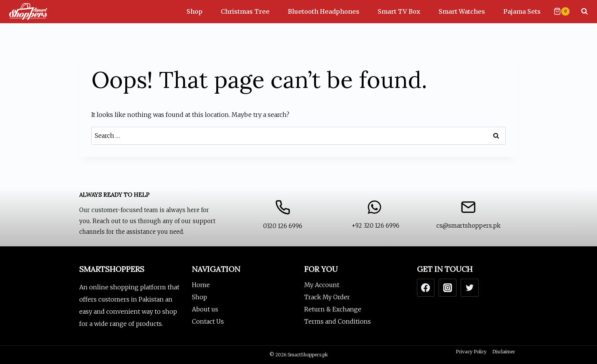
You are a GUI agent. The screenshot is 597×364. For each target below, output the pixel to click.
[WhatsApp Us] (375, 217)
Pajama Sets (522, 11)
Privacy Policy (471, 352)
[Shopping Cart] (562, 11)
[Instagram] (447, 287)
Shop (195, 11)
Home (201, 285)
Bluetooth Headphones (324, 11)
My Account (322, 285)
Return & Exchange (333, 309)
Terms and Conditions (338, 321)
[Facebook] (426, 287)
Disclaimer (504, 352)
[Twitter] (469, 287)
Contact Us (208, 321)
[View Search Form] (581, 11)
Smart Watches (462, 11)
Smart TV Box (399, 11)
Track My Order (327, 297)
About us (205, 309)
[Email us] (468, 217)
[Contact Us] (283, 217)
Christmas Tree (245, 11)
